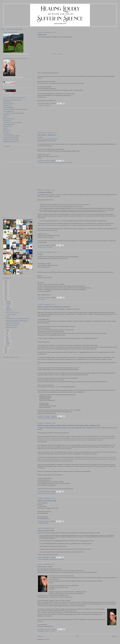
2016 (6, 287)
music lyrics (58, 418)
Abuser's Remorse (7, 121)
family (49, 418)
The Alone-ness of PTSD (9, 104)
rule (73, 208)
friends (40, 523)
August (8, 330)
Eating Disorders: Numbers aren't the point (12, 100)
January (8, 345)
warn (58, 221)
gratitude (46, 523)
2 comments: (54, 416)
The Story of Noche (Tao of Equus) (11, 138)
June (7, 334)
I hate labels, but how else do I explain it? (12, 123)
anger (81, 205)
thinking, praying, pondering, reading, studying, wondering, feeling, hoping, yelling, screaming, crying (69, 425)
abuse (40, 163)
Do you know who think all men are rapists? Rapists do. (15, 109)
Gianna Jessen (42, 35)
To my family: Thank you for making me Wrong (14, 113)
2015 (6, 289)
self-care (50, 247)
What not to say (7, 130)
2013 (6, 293)
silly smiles (52, 631)
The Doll (5, 128)
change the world (43, 105)
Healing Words (6, 115)
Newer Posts (40, 636)
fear (52, 418)
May (7, 336)
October (8, 306)
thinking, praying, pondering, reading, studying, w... (17, 321)
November (9, 304)
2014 (6, 291)
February (8, 343)
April (7, 339)
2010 (6, 300)
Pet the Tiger (6, 132)
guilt (40, 299)
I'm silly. (40, 254)
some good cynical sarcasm (46, 531)
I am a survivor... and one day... (47, 135)
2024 (6, 280)
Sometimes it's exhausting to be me (11, 142)
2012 (6, 295)
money (43, 299)
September (9, 308)
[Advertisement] (50, 120)
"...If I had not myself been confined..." (12, 136)
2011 (6, 298)
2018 (6, 282)
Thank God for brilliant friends (47, 501)
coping (40, 559)
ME (55, 493)
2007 (6, 352)
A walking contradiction (45, 192)
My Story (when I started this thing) (15, 29)
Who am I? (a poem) (8, 134)
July (7, 332)
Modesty (5, 117)
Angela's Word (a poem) (8, 124)
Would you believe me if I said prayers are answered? (54, 307)
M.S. (50, 105)
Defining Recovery (7, 106)
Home (3, 29)
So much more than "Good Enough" (11, 140)
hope (62, 163)
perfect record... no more (45, 567)
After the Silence (49, 141)
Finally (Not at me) (7, 126)
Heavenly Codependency (9, 107)
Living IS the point (7, 102)
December (9, 302)
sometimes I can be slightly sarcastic (53, 559)
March (8, 341)
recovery (70, 163)
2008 (6, 350)
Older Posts (114, 636)
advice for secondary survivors (51, 163)
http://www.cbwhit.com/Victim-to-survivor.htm (48, 139)
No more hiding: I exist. (8, 111)
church (44, 247)
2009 (6, 348)
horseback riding (43, 631)
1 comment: (53, 161)
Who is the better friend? (9, 119)
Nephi (66, 221)
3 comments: (53, 103)
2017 (6, 285)
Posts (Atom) (46, 639)
